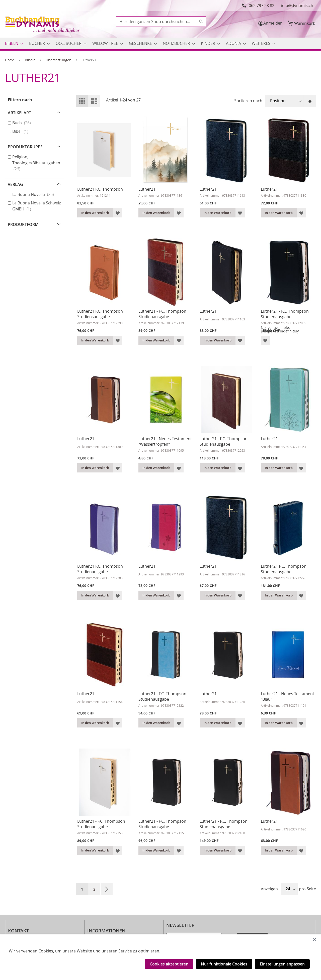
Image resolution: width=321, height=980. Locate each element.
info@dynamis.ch (297, 6)
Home (10, 60)
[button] (118, 213)
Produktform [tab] (23, 224)
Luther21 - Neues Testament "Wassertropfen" (165, 441)
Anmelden (273, 23)
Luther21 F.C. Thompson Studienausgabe (100, 569)
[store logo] (43, 25)
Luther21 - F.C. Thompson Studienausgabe (162, 314)
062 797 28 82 (262, 6)
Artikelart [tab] (19, 113)
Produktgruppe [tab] (25, 147)
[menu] (160, 43)
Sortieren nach (248, 101)
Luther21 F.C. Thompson (100, 189)
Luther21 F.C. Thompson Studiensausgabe (100, 314)
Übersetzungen (59, 60)
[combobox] (161, 22)
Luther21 (147, 189)
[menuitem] (13, 43)
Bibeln (31, 60)
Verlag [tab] (15, 184)
